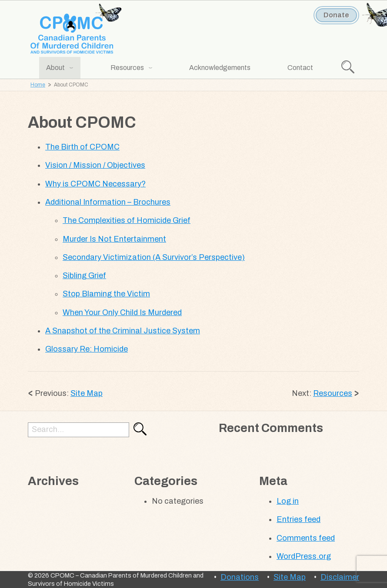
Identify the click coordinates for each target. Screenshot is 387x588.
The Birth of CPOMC (82, 147)
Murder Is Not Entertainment (114, 239)
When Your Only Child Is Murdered (122, 312)
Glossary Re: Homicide (87, 349)
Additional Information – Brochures (108, 202)
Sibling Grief (84, 276)
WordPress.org (304, 556)
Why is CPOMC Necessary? (95, 184)
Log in (288, 501)
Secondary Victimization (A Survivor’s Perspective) (154, 257)
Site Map (87, 393)
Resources (333, 393)
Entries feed (299, 519)
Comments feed (306, 538)
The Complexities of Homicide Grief (127, 220)
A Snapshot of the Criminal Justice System (123, 331)
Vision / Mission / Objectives (95, 165)
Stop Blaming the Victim (106, 294)
